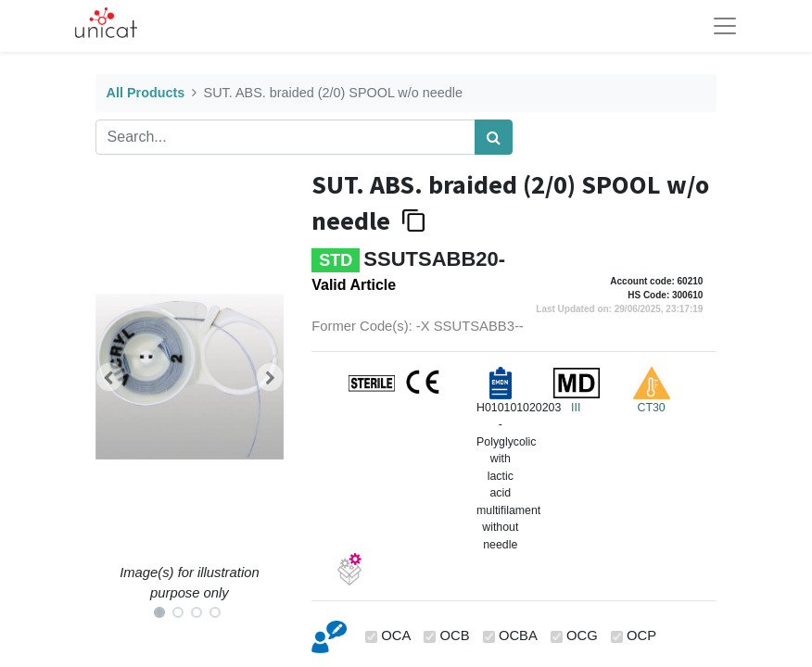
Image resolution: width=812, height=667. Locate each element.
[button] (110, 377)
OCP (641, 636)
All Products (146, 93)
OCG (582, 636)
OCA (396, 636)
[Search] (494, 137)
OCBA (518, 636)
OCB (455, 636)
